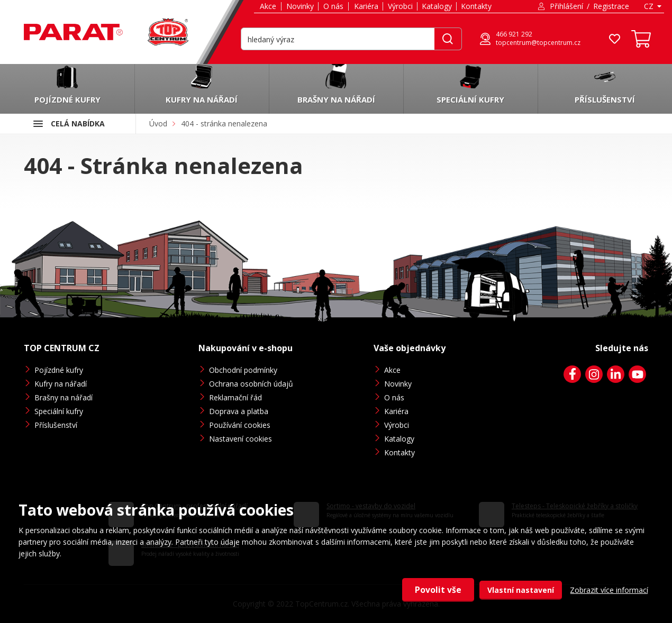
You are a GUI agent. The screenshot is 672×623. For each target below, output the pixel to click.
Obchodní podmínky (243, 370)
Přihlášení (566, 6)
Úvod (158, 123)
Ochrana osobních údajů (251, 384)
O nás (333, 6)
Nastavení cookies (240, 439)
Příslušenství (56, 425)
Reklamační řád (235, 397)
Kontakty (476, 6)
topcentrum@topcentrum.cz (538, 43)
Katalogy (437, 6)
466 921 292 (514, 34)
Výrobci (400, 6)
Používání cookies (240, 425)
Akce (268, 6)
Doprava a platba (239, 411)
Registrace (611, 6)
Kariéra (366, 6)
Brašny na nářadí (63, 397)
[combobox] (652, 6)
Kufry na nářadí (61, 384)
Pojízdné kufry (59, 370)
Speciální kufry (59, 411)
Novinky (300, 6)
